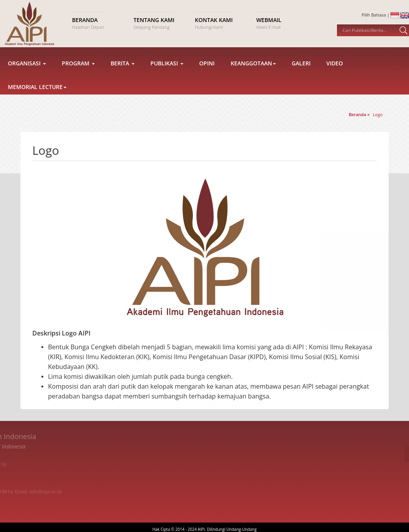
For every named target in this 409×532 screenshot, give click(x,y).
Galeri (301, 70)
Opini (207, 70)
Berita (123, 70)
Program (78, 70)
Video (335, 70)
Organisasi (27, 70)
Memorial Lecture (37, 94)
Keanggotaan (253, 70)
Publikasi (167, 70)
